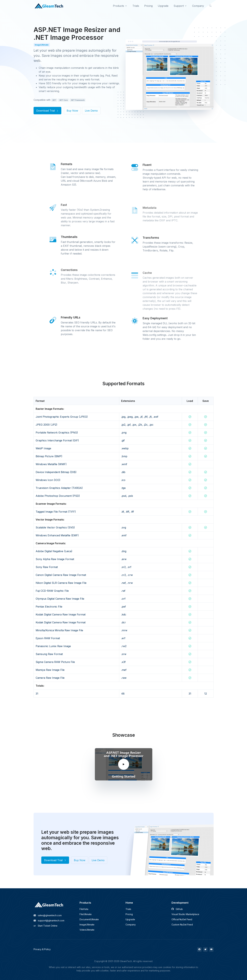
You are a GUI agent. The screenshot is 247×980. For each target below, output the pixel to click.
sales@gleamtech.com (48, 915)
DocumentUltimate (89, 919)
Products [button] (118, 6)
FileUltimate (86, 914)
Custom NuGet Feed (182, 925)
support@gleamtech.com (49, 921)
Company (131, 925)
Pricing (129, 914)
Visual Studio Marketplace (185, 914)
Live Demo (91, 111)
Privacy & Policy (42, 949)
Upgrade (130, 919)
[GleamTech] (49, 6)
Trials (128, 909)
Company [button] (198, 6)
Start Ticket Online (45, 926)
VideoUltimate (87, 930)
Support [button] (179, 6)
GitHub (177, 909)
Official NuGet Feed (182, 919)
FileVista (84, 909)
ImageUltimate (87, 925)
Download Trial (47, 111)
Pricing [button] (148, 6)
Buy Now (72, 111)
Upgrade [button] (163, 6)
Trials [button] (136, 6)
